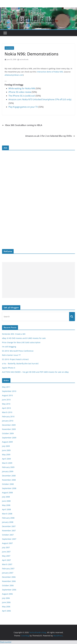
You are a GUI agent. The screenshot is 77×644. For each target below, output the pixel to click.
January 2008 (8, 522)
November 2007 (9, 531)
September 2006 (9, 590)
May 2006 (6, 607)
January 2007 (8, 573)
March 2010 (7, 412)
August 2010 (7, 395)
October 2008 (8, 484)
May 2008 (6, 505)
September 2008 (9, 488)
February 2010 (8, 417)
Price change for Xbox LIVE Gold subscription (21, 342)
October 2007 (8, 535)
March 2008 (7, 514)
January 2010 (8, 421)
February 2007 (8, 569)
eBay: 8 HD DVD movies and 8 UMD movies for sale (24, 338)
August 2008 (7, 493)
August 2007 (7, 543)
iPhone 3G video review (20, 92)
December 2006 (9, 577)
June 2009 (6, 450)
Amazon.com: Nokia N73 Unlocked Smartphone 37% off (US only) (40, 99)
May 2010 (6, 404)
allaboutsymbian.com (14, 75)
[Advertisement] (39, 280)
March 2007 (7, 564)
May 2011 (6, 387)
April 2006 (6, 611)
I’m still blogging (9, 347)
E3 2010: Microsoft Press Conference (18, 351)
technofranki (24, 59)
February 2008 (8, 518)
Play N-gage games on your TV (23, 107)
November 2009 (9, 429)
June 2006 (6, 602)
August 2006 (7, 594)
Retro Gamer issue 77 (11, 355)
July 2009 (6, 446)
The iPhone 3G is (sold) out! (22, 96)
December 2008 (9, 476)
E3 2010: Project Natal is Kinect (15, 359)
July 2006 (6, 598)
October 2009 (8, 433)
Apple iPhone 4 (9, 368)
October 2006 (8, 585)
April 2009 (6, 459)
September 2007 (9, 539)
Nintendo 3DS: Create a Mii (14, 334)
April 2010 (6, 408)
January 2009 (8, 471)
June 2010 (6, 400)
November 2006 (9, 581)
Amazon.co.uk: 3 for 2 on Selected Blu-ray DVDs (50, 136)
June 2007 (6, 552)
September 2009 (9, 438)
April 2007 (6, 560)
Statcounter (6, 642)
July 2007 (6, 547)
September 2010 (9, 391)
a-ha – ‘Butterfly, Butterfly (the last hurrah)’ (20, 364)
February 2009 (8, 467)
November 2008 (9, 480)
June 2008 (6, 501)
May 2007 (6, 556)
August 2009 (7, 442)
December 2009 (9, 425)
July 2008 (6, 497)
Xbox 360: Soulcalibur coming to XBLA (22, 125)
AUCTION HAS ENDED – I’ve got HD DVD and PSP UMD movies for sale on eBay (35, 372)
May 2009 (6, 455)
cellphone (9, 48)
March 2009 (7, 463)
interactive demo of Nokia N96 (50, 72)
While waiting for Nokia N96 (22, 88)
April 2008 (6, 509)
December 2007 (9, 526)
